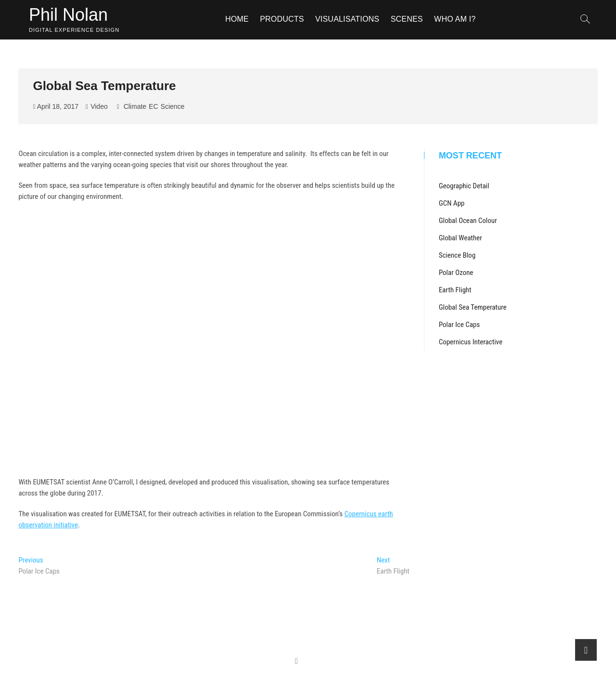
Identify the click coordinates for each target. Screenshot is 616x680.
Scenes (407, 19)
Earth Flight (455, 290)
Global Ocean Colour (468, 221)
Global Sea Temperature (473, 307)
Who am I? (455, 19)
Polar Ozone (456, 273)
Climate (135, 106)
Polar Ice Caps (459, 325)
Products (282, 19)
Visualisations (347, 19)
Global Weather (461, 238)
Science (173, 106)
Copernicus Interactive (471, 342)
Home (237, 19)
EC (153, 106)
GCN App (452, 203)
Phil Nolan (68, 15)
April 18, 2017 (56, 106)
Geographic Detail (464, 186)
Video (99, 106)
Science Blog (457, 255)
